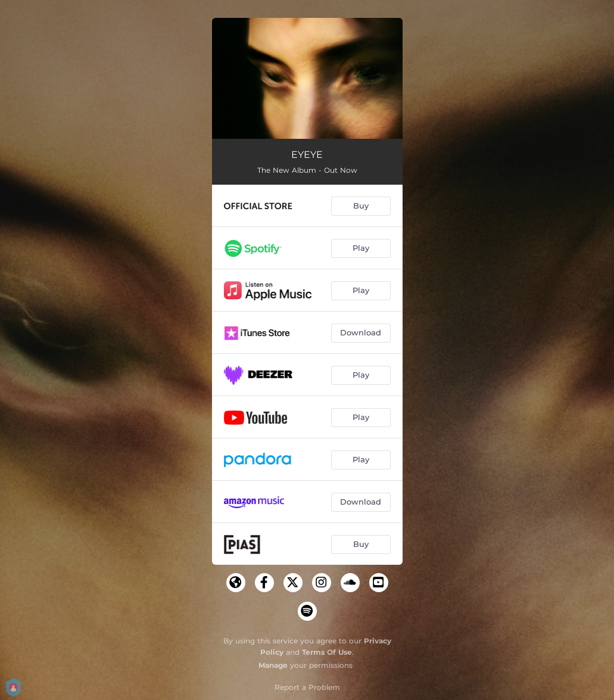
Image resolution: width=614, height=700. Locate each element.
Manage (273, 665)
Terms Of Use (327, 652)
